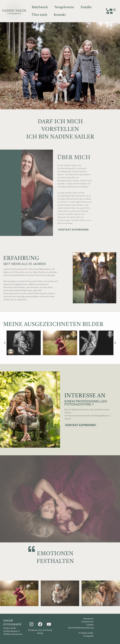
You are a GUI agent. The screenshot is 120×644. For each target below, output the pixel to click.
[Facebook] (108, 13)
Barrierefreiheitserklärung (83, 628)
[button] (5, 343)
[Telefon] (107, 10)
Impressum (88, 618)
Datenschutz (87, 622)
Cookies (90, 625)
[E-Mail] (111, 10)
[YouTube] (111, 13)
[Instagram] (114, 10)
